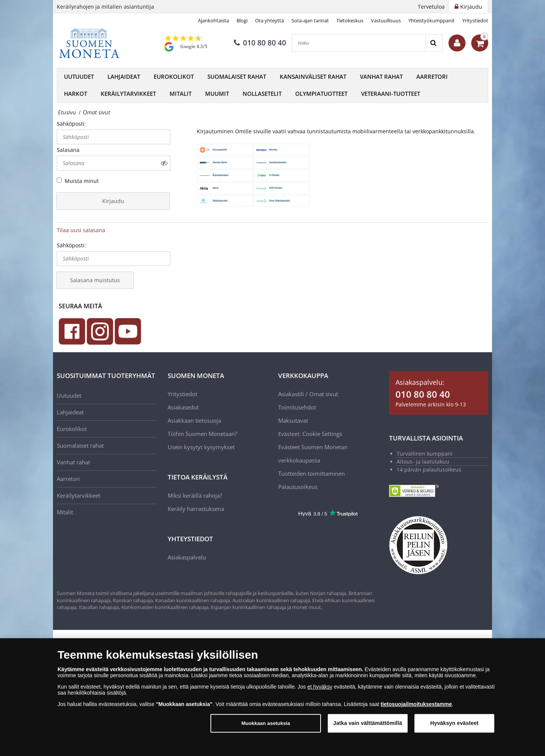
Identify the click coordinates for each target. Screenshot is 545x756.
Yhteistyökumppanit (431, 20)
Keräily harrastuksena (196, 509)
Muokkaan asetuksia (266, 723)
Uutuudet (79, 77)
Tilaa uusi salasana (81, 230)
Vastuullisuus (386, 20)
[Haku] (359, 43)
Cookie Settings (322, 434)
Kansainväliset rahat (313, 77)
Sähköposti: (71, 124)
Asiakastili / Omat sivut (308, 394)
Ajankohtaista (213, 20)
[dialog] (272, 697)
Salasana (68, 150)
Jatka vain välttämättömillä (367, 723)
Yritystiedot (475, 20)
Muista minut (82, 181)
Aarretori (432, 77)
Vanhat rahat (381, 77)
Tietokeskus (350, 20)
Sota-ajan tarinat (310, 20)
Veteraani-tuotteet (391, 94)
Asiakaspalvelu (187, 557)
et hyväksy (320, 687)
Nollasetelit (262, 94)
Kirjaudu (113, 201)
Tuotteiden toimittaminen (311, 473)
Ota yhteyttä (269, 20)
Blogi (242, 20)
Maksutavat (293, 420)
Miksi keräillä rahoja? (195, 495)
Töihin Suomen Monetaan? (202, 434)
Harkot (76, 94)
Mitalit (181, 94)
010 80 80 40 (260, 43)
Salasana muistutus (95, 280)
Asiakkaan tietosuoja (194, 420)
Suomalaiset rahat (237, 77)
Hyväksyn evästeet (455, 723)
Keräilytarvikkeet (128, 94)
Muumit (217, 94)
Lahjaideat (124, 77)
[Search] (434, 43)
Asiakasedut (183, 407)
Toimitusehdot (297, 407)
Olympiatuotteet (321, 94)
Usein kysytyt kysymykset (201, 447)
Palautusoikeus (298, 487)
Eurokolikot (174, 77)
